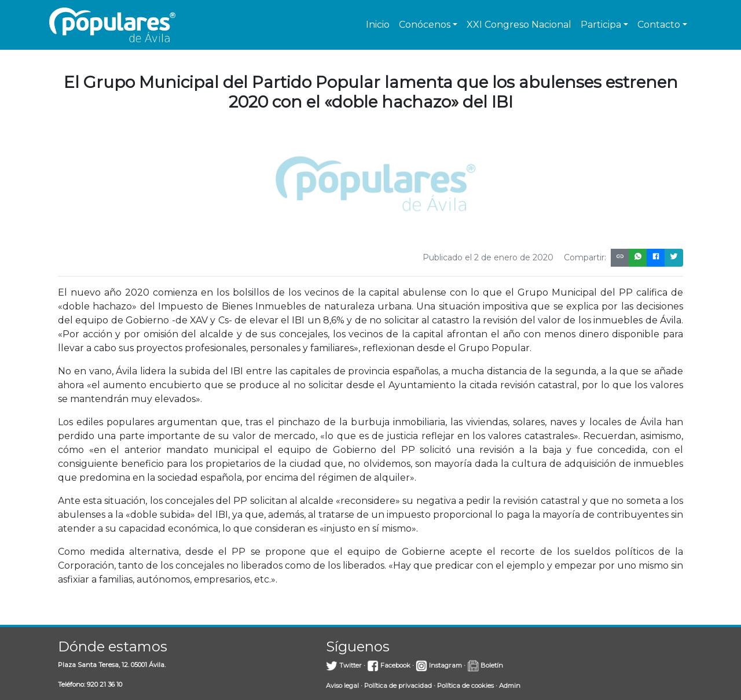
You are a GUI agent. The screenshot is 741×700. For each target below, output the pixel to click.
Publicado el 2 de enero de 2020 (488, 257)
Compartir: (585, 257)
